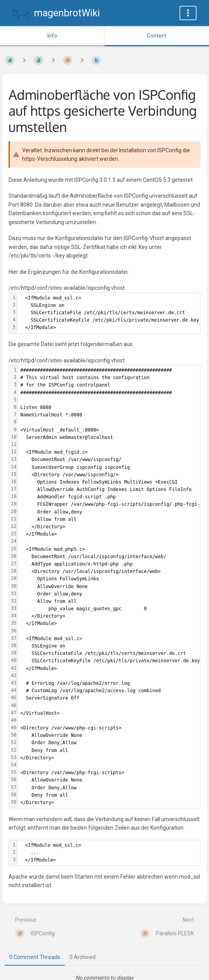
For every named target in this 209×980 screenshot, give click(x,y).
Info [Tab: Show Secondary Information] (52, 36)
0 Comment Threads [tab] (35, 957)
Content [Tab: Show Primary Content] (157, 36)
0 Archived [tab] (83, 957)
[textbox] (109, 313)
